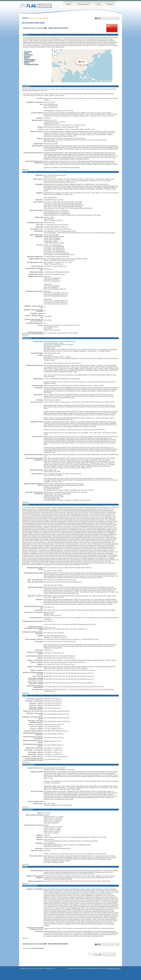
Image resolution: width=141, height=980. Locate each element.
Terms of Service (30, 969)
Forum (110, 4)
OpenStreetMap (107, 81)
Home (69, 4)
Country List (84, 4)
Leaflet (98, 81)
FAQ (98, 4)
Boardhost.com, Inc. (50, 969)
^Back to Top (26, 170)
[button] (86, 61)
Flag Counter (36, 5)
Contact (22, 969)
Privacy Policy (39, 969)
